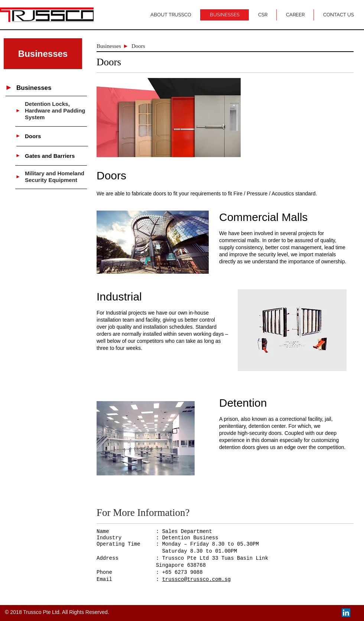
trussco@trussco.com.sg (196, 579)
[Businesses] (57, 88)
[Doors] (56, 136)
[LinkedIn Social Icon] (346, 613)
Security (37, 180)
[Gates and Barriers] (56, 156)
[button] (43, 54)
